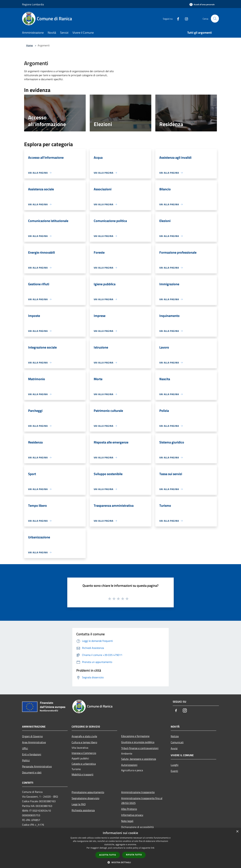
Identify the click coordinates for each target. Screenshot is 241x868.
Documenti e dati (32, 772)
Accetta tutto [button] (108, 855)
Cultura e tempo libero (84, 742)
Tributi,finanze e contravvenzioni (140, 748)
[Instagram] (185, 18)
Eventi (174, 771)
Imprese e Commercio (84, 753)
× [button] (237, 832)
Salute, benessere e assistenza (139, 759)
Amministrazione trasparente (138, 792)
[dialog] (120, 848)
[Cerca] (215, 19)
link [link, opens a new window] (153, 848)
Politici (26, 760)
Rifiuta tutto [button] (134, 855)
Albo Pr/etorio (129, 809)
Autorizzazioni (129, 765)
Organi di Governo (32, 736)
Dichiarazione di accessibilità (137, 827)
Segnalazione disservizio (85, 798)
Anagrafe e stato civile (84, 736)
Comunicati (177, 742)
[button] (120, 862)
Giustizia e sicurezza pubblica (138, 742)
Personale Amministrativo (37, 766)
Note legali (127, 821)
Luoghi (175, 765)
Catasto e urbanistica (84, 764)
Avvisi (174, 748)
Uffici (25, 748)
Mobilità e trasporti (83, 774)
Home (29, 45)
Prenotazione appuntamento (88, 792)
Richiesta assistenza (83, 810)
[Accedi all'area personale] (202, 4)
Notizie (175, 736)
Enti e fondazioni (32, 754)
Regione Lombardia (33, 4)
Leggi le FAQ (79, 804)
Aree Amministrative (34, 742)
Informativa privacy (132, 815)
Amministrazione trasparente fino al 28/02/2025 (142, 801)
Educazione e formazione (135, 736)
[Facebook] (177, 18)
